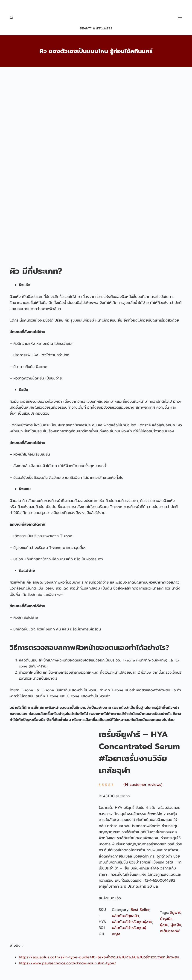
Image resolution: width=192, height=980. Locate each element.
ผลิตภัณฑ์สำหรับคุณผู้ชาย (132, 922)
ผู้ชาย (164, 925)
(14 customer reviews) (143, 785)
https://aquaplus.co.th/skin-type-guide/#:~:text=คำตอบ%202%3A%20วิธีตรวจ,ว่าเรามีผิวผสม (99, 957)
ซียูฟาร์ (175, 913)
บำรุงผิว (166, 919)
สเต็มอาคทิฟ (170, 931)
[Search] (11, 17)
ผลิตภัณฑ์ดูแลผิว (125, 916)
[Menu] (180, 17)
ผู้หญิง (176, 925)
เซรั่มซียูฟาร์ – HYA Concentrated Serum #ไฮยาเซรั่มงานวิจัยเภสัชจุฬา (139, 753)
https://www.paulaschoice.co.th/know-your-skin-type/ (67, 963)
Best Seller (140, 910)
